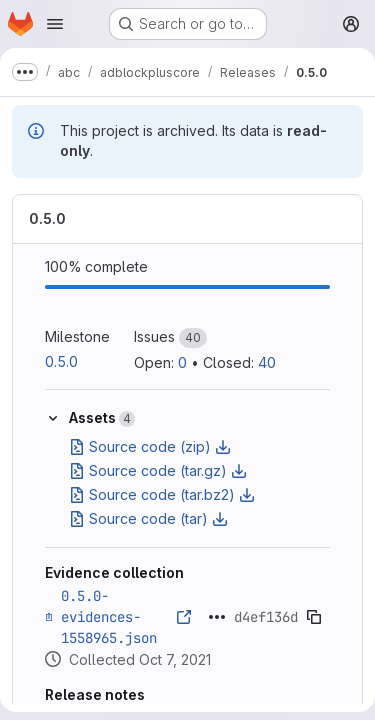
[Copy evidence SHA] (314, 617)
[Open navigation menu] (55, 24)
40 (267, 362)
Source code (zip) (150, 446)
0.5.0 (47, 218)
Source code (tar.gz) (158, 470)
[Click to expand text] (217, 617)
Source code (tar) (148, 518)
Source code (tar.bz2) (162, 494)
